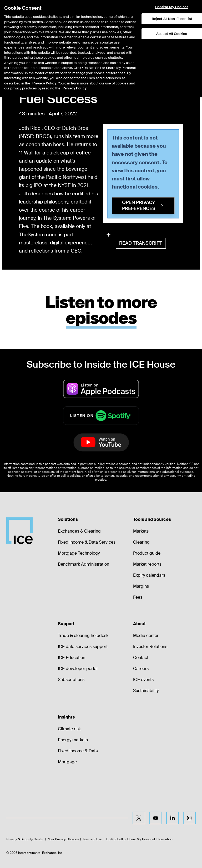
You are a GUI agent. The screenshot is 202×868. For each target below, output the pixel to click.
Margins (141, 586)
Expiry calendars (149, 575)
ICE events (143, 680)
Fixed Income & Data (78, 751)
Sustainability (146, 691)
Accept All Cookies (172, 27)
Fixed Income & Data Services (87, 542)
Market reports (147, 564)
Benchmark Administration (84, 564)
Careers (141, 669)
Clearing (141, 542)
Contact (141, 658)
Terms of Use (92, 839)
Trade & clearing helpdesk (83, 636)
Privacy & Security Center (25, 839)
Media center (146, 636)
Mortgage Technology (79, 553)
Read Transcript (141, 243)
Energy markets (73, 740)
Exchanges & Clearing (79, 531)
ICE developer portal (78, 669)
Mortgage (67, 762)
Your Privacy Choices (63, 839)
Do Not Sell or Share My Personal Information (139, 839)
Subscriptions (71, 680)
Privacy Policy (44, 77)
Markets (141, 531)
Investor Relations (150, 647)
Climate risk (69, 729)
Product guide (147, 553)
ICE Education (72, 658)
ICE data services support (83, 647)
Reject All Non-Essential (172, 12)
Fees (138, 597)
